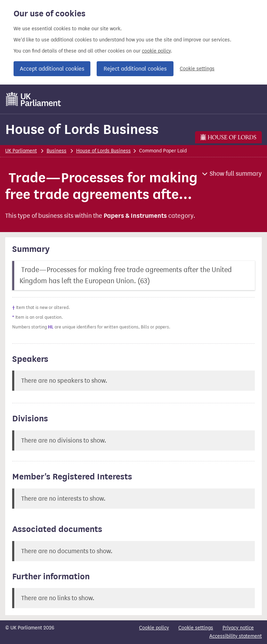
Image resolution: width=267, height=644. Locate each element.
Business (56, 151)
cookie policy (156, 51)
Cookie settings (197, 69)
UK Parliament (21, 151)
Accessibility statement (236, 636)
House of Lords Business (82, 129)
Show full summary (236, 174)
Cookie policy (154, 628)
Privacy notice (238, 628)
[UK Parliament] (34, 99)
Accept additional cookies (52, 69)
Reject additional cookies (135, 69)
